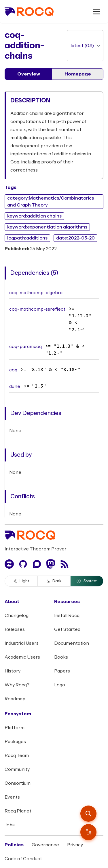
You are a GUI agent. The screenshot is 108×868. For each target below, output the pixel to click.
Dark (54, 581)
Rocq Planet (18, 811)
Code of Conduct (23, 859)
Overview (29, 74)
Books (61, 657)
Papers (62, 671)
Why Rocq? (17, 685)
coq (13, 370)
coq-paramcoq (25, 347)
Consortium (18, 783)
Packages (15, 742)
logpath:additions (27, 238)
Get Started (67, 629)
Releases (15, 629)
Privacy (75, 845)
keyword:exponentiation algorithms (47, 227)
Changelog (17, 615)
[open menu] (96, 12)
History (13, 671)
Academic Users (22, 657)
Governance (45, 845)
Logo (60, 685)
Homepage (78, 74)
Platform (15, 728)
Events (12, 797)
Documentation (72, 643)
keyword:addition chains (34, 216)
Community (17, 769)
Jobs (10, 825)
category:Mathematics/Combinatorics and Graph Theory (51, 202)
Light (21, 581)
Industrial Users (22, 643)
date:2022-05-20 (75, 238)
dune (15, 386)
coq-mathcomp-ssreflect (37, 309)
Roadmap (15, 699)
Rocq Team (17, 755)
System (87, 581)
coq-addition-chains (24, 46)
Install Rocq (67, 615)
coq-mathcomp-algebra (36, 293)
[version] (85, 46)
